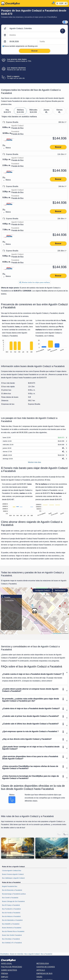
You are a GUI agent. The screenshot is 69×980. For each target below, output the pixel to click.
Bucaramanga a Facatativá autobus (14, 896)
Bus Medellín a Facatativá (11, 926)
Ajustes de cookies (46, 969)
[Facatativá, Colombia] (37, 35)
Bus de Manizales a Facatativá (12, 922)
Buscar (58, 147)
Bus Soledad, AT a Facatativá (12, 945)
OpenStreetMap (57, 636)
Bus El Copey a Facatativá (11, 907)
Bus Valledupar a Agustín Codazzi (13, 880)
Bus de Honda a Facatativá (11, 915)
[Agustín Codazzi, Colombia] (37, 29)
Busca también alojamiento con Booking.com (21, 46)
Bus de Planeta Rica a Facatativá (13, 933)
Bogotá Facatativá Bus (10, 888)
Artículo (41, 972)
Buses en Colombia (17, 956)
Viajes (39, 979)
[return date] (52, 42)
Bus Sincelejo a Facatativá (11, 941)
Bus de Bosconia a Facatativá (12, 892)
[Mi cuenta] (53, 3)
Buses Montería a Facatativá (12, 930)
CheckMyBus (4, 956)
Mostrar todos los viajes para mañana (34, 282)
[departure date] (23, 42)
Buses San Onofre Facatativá (12, 937)
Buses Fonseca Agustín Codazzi (13, 876)
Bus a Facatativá (47, 956)
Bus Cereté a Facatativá (10, 900)
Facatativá (60, 592)
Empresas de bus (44, 976)
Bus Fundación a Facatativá (11, 911)
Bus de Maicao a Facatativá (11, 918)
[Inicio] (25, 3)
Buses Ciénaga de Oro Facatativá (13, 903)
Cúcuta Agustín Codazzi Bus (12, 873)
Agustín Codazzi (42, 592)
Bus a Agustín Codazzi (32, 956)
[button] (34, 613)
